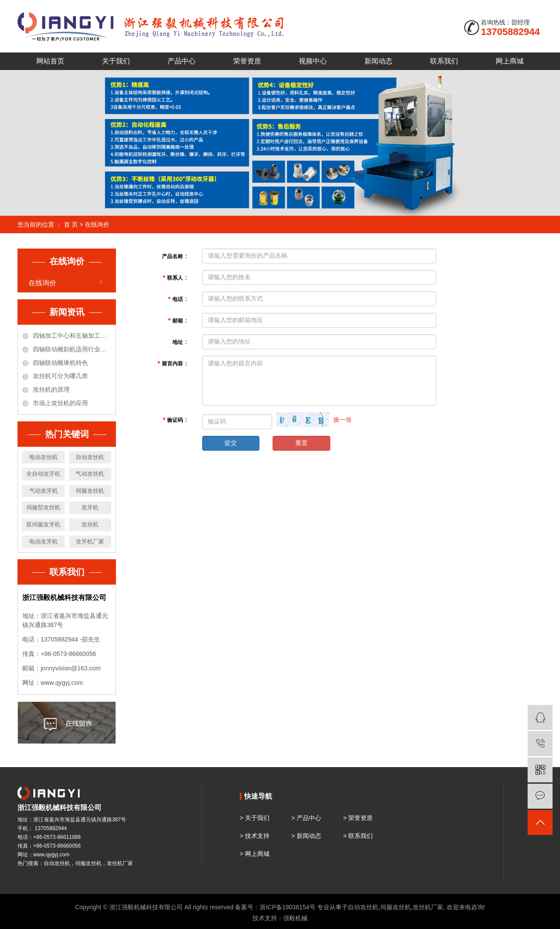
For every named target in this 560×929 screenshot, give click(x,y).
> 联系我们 (358, 836)
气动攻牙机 (44, 491)
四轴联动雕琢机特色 (60, 363)
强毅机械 (295, 918)
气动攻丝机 (90, 474)
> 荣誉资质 (358, 818)
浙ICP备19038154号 (287, 907)
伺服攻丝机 (90, 491)
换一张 (343, 420)
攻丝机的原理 (51, 389)
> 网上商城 (255, 854)
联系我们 (444, 61)
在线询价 (42, 283)
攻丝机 (90, 524)
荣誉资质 (247, 61)
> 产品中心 (306, 818)
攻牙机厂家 (90, 542)
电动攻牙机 (44, 542)
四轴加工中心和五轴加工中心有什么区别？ (72, 336)
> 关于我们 (255, 818)
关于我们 (116, 61)
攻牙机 (90, 507)
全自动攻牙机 (43, 474)
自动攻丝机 (90, 457)
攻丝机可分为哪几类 (60, 376)
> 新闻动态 (306, 836)
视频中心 (313, 61)
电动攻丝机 (44, 457)
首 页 (71, 224)
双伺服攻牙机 (43, 524)
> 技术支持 (255, 836)
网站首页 (50, 61)
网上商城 (510, 61)
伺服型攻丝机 (43, 507)
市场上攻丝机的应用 (60, 403)
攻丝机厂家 (428, 907)
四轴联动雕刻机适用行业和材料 (72, 349)
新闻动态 (378, 61)
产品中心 (182, 61)
